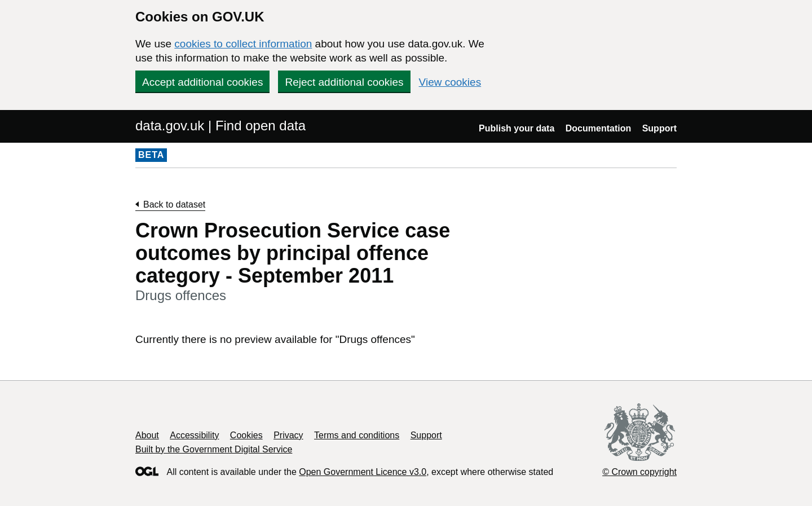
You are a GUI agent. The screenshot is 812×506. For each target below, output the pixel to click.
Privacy (288, 435)
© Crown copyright (639, 472)
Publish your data (517, 128)
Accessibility (194, 435)
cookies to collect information (243, 44)
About (147, 435)
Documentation (598, 128)
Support (659, 128)
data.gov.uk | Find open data (220, 126)
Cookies (246, 435)
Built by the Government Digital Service (214, 449)
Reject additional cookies (344, 82)
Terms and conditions (357, 435)
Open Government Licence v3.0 (363, 472)
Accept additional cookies (202, 82)
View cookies (450, 82)
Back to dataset (174, 204)
